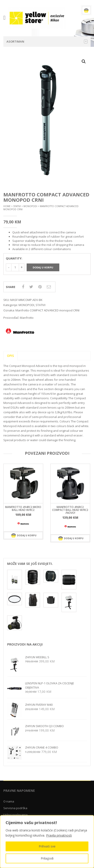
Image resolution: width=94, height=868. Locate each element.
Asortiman (47, 42)
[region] (47, 842)
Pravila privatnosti (59, 835)
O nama (9, 802)
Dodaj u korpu (43, 268)
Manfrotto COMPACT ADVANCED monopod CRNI (47, 311)
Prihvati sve (47, 846)
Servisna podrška (15, 809)
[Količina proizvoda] (15, 268)
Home (7, 207)
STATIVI (17, 207)
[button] (84, 62)
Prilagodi (47, 858)
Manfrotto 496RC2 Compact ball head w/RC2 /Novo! (70, 511)
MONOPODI (30, 207)
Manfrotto (27, 319)
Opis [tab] (10, 356)
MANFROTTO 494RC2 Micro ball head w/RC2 (23, 509)
